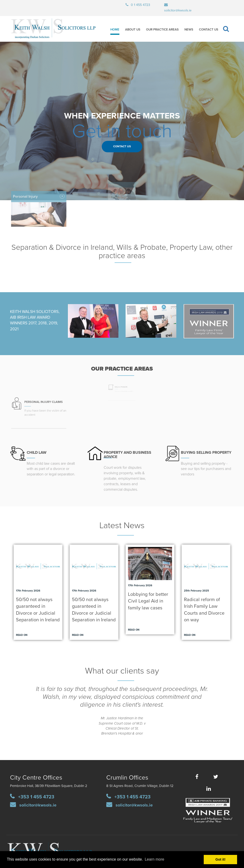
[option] (122, 714)
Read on (22, 635)
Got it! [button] (220, 859)
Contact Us (209, 30)
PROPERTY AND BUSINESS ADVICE (127, 452)
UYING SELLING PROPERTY (206, 449)
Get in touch (122, 131)
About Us (133, 30)
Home (115, 30)
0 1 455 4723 (140, 5)
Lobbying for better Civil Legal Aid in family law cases (148, 601)
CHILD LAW (37, 449)
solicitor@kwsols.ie (38, 805)
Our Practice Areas (162, 30)
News (189, 30)
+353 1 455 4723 (36, 797)
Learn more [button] (154, 859)
